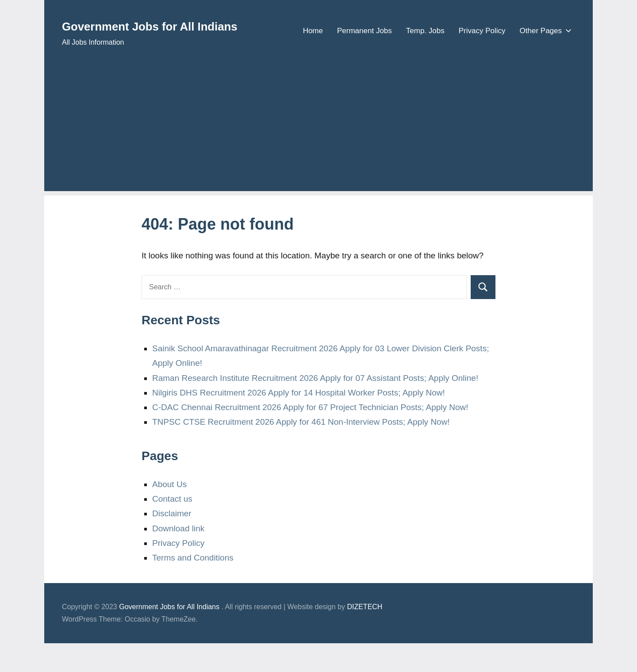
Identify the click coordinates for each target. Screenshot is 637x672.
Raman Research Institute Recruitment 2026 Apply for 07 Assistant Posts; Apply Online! (315, 406)
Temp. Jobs (425, 62)
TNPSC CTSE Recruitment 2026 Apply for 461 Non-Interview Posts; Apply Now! (301, 451)
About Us (169, 513)
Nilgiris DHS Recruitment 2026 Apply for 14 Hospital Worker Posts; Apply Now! (299, 421)
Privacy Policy (482, 62)
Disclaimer (172, 542)
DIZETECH (365, 636)
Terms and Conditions (193, 586)
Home (313, 62)
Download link (178, 557)
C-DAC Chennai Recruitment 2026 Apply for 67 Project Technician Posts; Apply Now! (310, 436)
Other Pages (544, 62)
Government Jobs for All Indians (185, 25)
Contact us (172, 528)
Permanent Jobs (365, 62)
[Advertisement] (318, 158)
